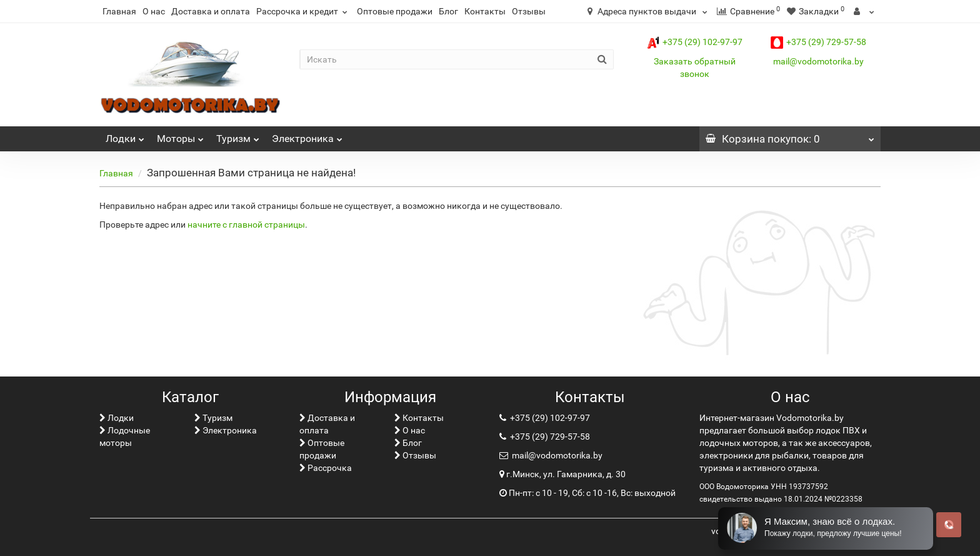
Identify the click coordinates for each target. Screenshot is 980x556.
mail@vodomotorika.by (818, 61)
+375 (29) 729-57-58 (818, 42)
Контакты (485, 11)
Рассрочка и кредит (303, 11)
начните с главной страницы (246, 225)
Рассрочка (326, 468)
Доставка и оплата (211, 11)
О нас (154, 11)
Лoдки (125, 135)
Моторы (180, 135)
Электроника (307, 135)
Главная (119, 11)
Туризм (238, 135)
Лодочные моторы (125, 437)
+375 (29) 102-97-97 (695, 42)
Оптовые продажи (395, 11)
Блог (448, 11)
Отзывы (529, 11)
